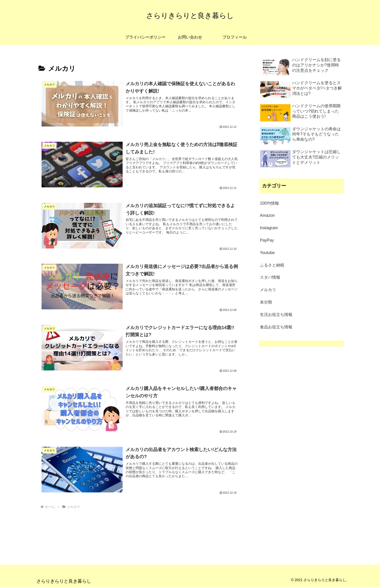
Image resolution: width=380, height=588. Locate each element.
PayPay (267, 240)
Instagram (269, 228)
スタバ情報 (270, 277)
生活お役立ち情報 (276, 315)
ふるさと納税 (272, 265)
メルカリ (268, 290)
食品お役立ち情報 (276, 327)
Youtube (267, 253)
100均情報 (269, 203)
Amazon (267, 215)
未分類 (266, 302)
